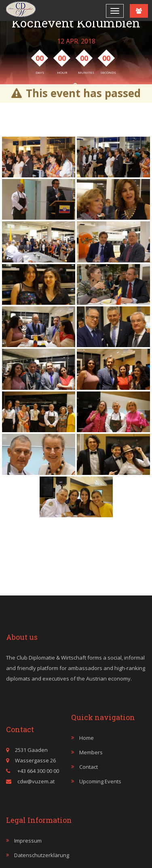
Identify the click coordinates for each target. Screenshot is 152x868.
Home (87, 738)
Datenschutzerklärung (42, 855)
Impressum (28, 841)
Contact (89, 767)
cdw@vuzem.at (36, 781)
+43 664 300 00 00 (38, 771)
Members (91, 752)
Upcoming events (100, 781)
